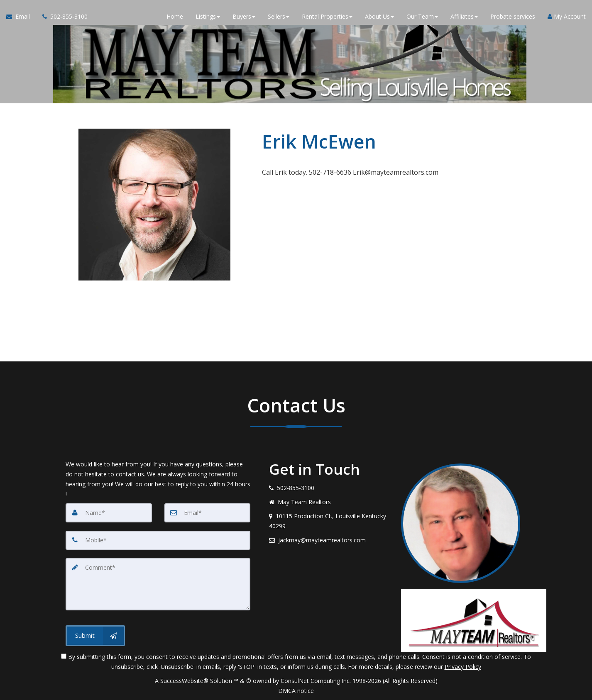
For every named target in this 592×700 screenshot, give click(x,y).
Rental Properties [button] (327, 16)
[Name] (109, 513)
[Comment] (158, 584)
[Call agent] (62, 17)
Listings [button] (208, 16)
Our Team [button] (422, 16)
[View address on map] (329, 521)
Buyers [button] (244, 16)
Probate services (513, 16)
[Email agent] (329, 540)
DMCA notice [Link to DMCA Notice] (296, 691)
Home (175, 16)
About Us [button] (379, 16)
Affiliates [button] (464, 16)
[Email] (208, 513)
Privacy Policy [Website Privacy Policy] (463, 667)
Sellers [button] (279, 16)
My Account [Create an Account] (567, 16)
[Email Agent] (21, 17)
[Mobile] (158, 540)
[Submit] (95, 636)
